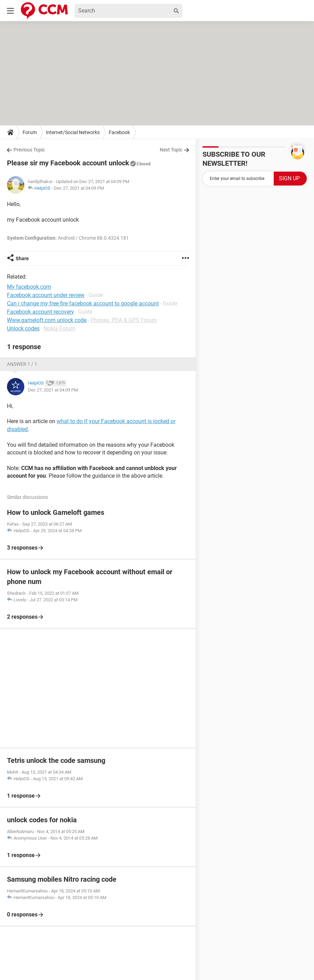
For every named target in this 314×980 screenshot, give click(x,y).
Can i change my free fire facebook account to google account (83, 303)
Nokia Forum (60, 328)
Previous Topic (29, 150)
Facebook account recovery (40, 312)
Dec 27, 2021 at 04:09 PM (79, 188)
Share (22, 258)
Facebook (119, 132)
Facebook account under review (46, 295)
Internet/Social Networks (73, 132)
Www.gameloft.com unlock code (47, 320)
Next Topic (171, 150)
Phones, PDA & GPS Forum (124, 320)
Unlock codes (23, 328)
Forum (30, 132)
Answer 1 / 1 (22, 364)
